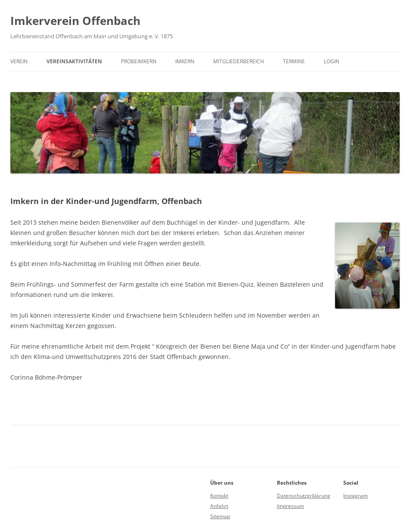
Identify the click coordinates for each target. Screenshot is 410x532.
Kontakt (219, 496)
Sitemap (220, 516)
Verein (19, 61)
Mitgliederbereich (239, 61)
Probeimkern (139, 61)
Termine (294, 61)
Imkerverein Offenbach (75, 21)
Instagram (356, 496)
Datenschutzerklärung (304, 496)
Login (332, 61)
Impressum (290, 506)
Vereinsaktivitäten (74, 61)
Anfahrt (219, 506)
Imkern (185, 61)
